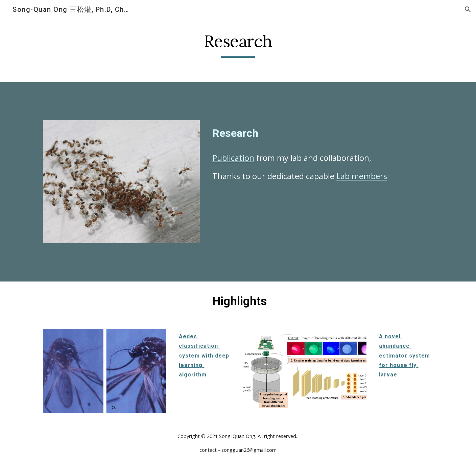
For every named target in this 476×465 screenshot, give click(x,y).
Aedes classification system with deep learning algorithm (205, 356)
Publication (233, 158)
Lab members (362, 176)
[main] (238, 44)
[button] (468, 9)
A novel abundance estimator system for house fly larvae (405, 356)
